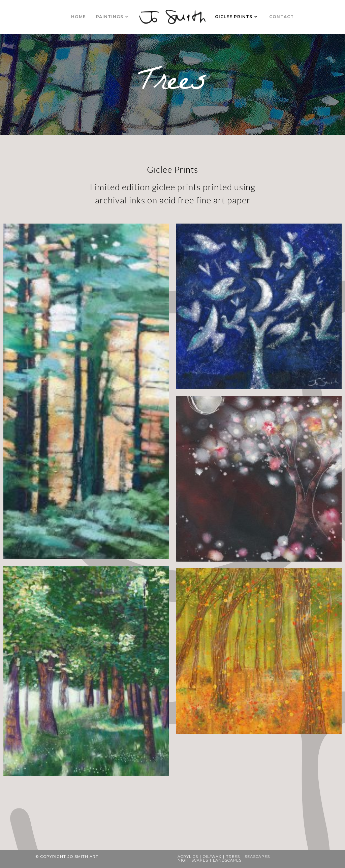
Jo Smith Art (83, 857)
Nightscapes (193, 860)
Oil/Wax (212, 857)
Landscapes (227, 860)
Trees (233, 857)
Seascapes (257, 857)
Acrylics (188, 857)
